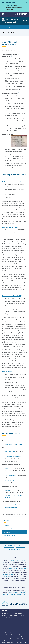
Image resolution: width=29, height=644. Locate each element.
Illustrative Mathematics (13, 457)
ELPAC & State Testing (10, 536)
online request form (9, 574)
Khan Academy (10, 451)
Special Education (9, 529)
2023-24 (17, 592)
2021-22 (6, 594)
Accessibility (6, 613)
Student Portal (15, 550)
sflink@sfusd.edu (14, 568)
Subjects (6, 525)
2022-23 (23, 592)
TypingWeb (9, 490)
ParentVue (10, 5)
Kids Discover (10, 468)
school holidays (7, 576)
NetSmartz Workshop (12, 508)
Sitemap (23, 615)
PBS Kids (20, 444)
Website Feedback (10, 617)
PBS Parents (9, 444)
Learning (7, 27)
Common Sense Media (12, 505)
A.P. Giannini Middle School (14, 545)
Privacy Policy (13, 615)
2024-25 (11, 592)
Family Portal (21, 547)
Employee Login (9, 547)
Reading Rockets (11, 476)
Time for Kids (10, 481)
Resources (7, 532)
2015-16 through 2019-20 (18, 594)
